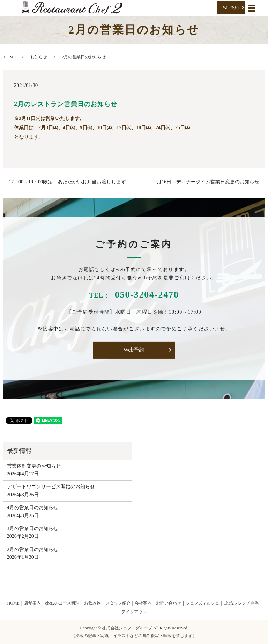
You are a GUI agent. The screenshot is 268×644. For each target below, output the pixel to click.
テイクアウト (134, 612)
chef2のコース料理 (62, 603)
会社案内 (143, 603)
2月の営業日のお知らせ (33, 550)
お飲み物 (92, 603)
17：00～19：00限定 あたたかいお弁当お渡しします (67, 182)
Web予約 (231, 8)
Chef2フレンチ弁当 (241, 603)
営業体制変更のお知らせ (34, 466)
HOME (10, 57)
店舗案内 (32, 603)
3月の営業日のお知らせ (33, 529)
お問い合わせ (169, 603)
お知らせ (39, 57)
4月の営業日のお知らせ (33, 508)
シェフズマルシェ (202, 603)
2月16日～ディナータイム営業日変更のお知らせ (207, 182)
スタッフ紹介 (118, 603)
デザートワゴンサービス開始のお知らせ (51, 487)
